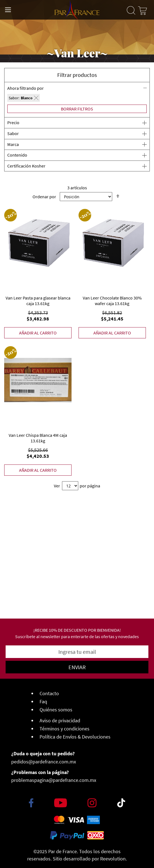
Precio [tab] (13, 122)
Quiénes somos (56, 710)
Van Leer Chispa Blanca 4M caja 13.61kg (38, 438)
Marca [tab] (13, 144)
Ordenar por (44, 197)
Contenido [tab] (17, 155)
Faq (43, 701)
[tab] (77, 94)
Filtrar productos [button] (77, 75)
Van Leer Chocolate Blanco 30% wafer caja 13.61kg (112, 301)
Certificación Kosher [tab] (26, 166)
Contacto (49, 693)
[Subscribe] (77, 667)
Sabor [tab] (13, 133)
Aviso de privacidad (60, 720)
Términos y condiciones (65, 729)
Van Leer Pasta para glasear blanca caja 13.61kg (38, 301)
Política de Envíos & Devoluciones (75, 737)
